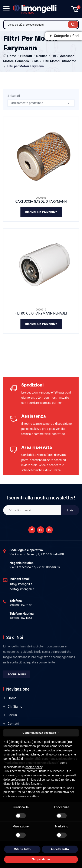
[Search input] (37, 25)
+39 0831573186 (21, 605)
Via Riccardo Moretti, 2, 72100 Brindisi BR (37, 554)
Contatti (13, 724)
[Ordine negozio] (41, 103)
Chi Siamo (15, 707)
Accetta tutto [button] (60, 849)
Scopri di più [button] (41, 859)
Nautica (42, 56)
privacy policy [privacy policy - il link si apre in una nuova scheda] (19, 750)
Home (12, 56)
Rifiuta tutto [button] (22, 849)
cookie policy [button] (34, 767)
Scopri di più (17, 674)
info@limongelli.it (21, 584)
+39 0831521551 (21, 618)
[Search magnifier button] (73, 25)
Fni (54, 56)
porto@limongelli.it (22, 589)
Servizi (12, 715)
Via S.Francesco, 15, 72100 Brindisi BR (35, 567)
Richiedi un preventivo (41, 212)
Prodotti (26, 56)
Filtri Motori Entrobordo (60, 61)
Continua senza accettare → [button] (41, 733)
